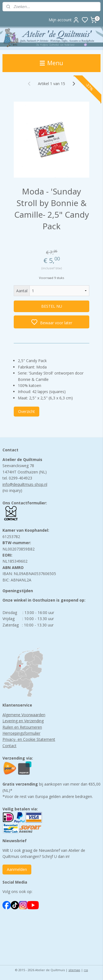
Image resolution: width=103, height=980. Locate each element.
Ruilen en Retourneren (22, 727)
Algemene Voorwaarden (24, 715)
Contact (9, 746)
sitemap (74, 970)
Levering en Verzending (23, 721)
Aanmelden (17, 869)
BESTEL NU (52, 306)
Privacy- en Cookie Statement (29, 739)
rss (86, 970)
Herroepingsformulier (21, 733)
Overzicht (27, 411)
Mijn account (64, 20)
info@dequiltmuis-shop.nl (25, 484)
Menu (51, 63)
